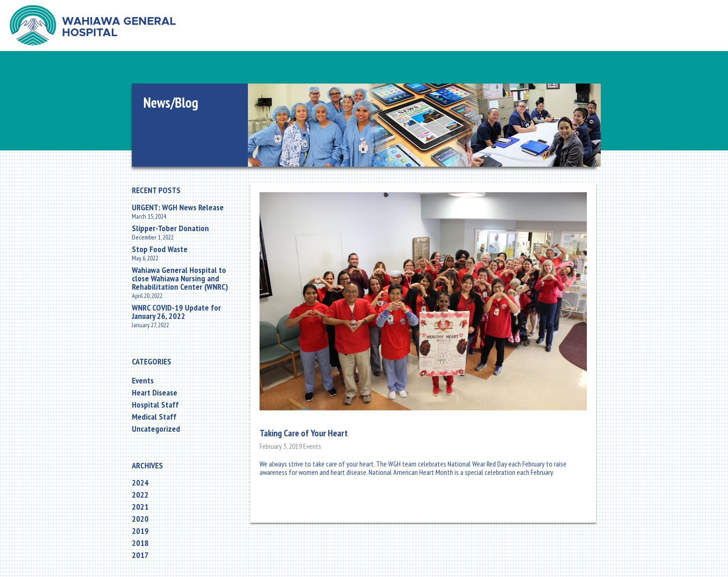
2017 (140, 555)
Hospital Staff (155, 405)
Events (143, 381)
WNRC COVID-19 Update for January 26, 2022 (176, 312)
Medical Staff (154, 417)
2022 (140, 495)
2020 (140, 519)
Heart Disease (155, 393)
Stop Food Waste (160, 249)
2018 (140, 543)
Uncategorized (156, 429)
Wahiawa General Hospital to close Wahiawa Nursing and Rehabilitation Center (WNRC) (180, 279)
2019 (140, 531)
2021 (140, 507)
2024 (140, 483)
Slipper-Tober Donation (170, 228)
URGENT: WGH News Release (178, 207)
